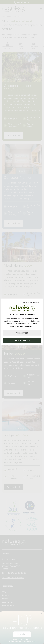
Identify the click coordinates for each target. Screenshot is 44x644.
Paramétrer (22, 333)
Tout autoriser (22, 340)
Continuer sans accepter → (32, 302)
